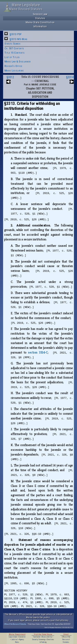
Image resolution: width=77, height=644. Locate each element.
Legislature (13, 637)
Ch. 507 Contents (14, 48)
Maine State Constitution (40, 22)
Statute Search (13, 44)
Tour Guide (37, 637)
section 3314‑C (38, 352)
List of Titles (12, 57)
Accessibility (47, 637)
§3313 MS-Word (18, 39)
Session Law (40, 14)
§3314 (70, 77)
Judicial (14, 639)
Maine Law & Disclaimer (18, 61)
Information (40, 26)
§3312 (10, 77)
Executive (22, 637)
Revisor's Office (13, 66)
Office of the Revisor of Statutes (15, 624)
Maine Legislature (14, 71)
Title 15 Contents (15, 53)
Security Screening (39, 639)
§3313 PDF (16, 34)
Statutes (40, 18)
